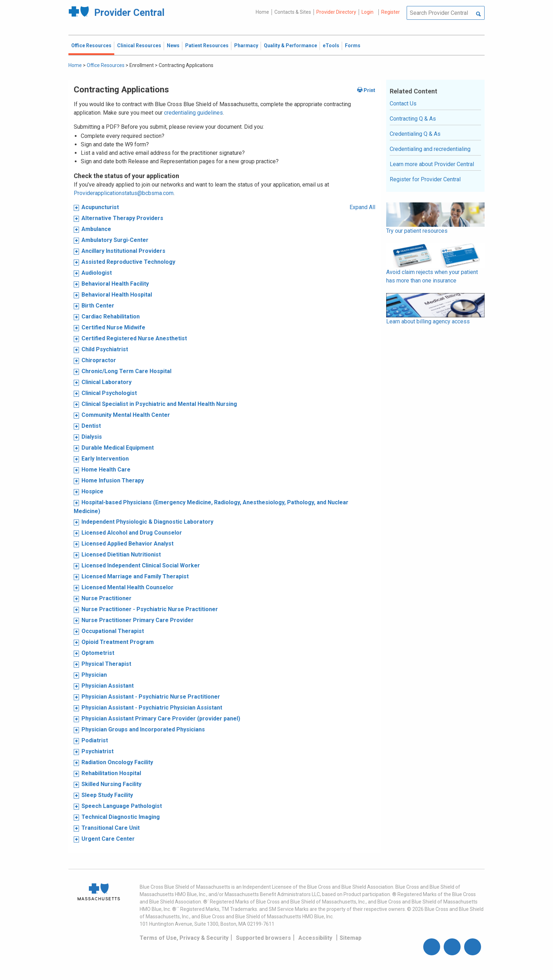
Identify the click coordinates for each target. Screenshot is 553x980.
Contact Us (403, 104)
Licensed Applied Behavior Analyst (127, 544)
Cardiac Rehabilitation (111, 316)
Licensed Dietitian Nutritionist (121, 555)
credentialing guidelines (193, 113)
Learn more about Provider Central (432, 164)
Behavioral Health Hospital (117, 295)
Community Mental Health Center (126, 415)
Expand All (362, 207)
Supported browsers (263, 938)
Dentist (91, 426)
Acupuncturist (100, 207)
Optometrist (98, 653)
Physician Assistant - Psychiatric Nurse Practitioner (151, 697)
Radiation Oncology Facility (117, 762)
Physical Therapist (106, 664)
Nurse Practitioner (107, 598)
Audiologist (97, 273)
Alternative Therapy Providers (122, 218)
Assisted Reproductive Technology (128, 262)
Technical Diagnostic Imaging (121, 817)
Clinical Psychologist (109, 393)
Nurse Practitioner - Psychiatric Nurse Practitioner (150, 609)
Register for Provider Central (425, 179)
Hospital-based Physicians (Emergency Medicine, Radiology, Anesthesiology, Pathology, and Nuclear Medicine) (211, 507)
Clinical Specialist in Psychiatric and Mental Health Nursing (159, 404)
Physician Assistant (108, 686)
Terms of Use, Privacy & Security (184, 938)
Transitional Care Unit (111, 828)
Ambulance (96, 229)
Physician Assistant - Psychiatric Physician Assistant (152, 708)
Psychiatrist (98, 751)
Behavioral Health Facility (115, 284)
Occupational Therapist (113, 631)
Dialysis (92, 437)
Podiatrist (95, 740)
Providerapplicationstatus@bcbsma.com (124, 193)
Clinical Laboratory (107, 382)
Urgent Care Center (108, 839)
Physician (94, 675)
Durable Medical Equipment (118, 448)
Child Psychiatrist (105, 349)
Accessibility (315, 938)
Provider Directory (336, 12)
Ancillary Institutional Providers (123, 251)
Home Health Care (106, 470)
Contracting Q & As (413, 119)
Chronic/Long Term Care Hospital (126, 371)
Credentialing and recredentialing (430, 149)
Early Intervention (105, 459)
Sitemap (351, 938)
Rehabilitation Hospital (111, 773)
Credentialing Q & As (415, 134)
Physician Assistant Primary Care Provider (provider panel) (161, 719)
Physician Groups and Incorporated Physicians (143, 729)
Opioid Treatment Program (118, 642)
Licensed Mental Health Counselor (127, 587)
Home (262, 12)
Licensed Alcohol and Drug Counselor (132, 533)
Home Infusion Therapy (113, 480)
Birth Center (98, 306)
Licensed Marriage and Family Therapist (135, 576)
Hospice (92, 491)
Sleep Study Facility (107, 795)
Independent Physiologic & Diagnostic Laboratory (147, 522)
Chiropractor (99, 360)
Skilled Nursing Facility (111, 784)
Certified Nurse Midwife (113, 327)
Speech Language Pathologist (122, 806)
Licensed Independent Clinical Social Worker (141, 565)
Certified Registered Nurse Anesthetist (134, 338)
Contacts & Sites (293, 12)
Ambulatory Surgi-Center (115, 240)
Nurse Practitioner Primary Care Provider (138, 620)
